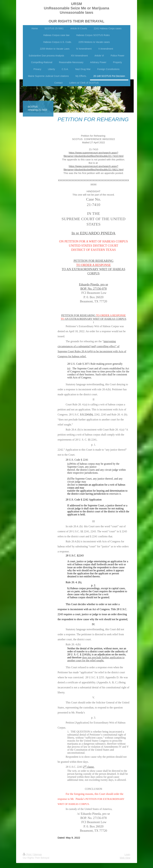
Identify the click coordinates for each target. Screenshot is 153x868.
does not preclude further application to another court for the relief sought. (96, 659)
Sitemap (38, 854)
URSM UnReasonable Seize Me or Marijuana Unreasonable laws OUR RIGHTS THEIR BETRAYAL (76, 12)
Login (127, 854)
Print (27, 854)
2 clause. (89, 767)
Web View (125, 858)
